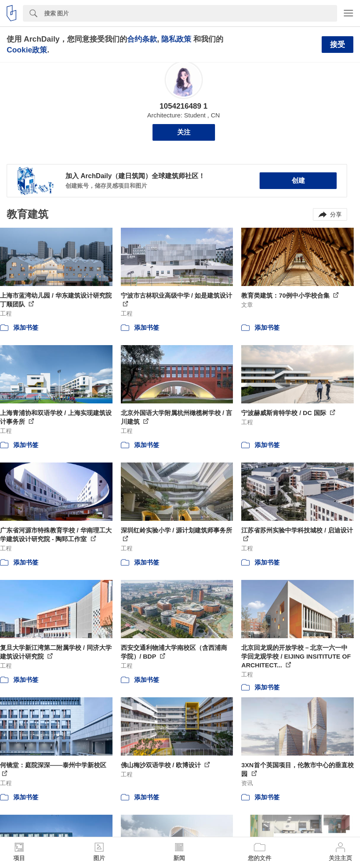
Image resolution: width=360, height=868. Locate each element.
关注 (184, 132)
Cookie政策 (27, 50)
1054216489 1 (184, 106)
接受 (337, 45)
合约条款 (142, 39)
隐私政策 (176, 39)
